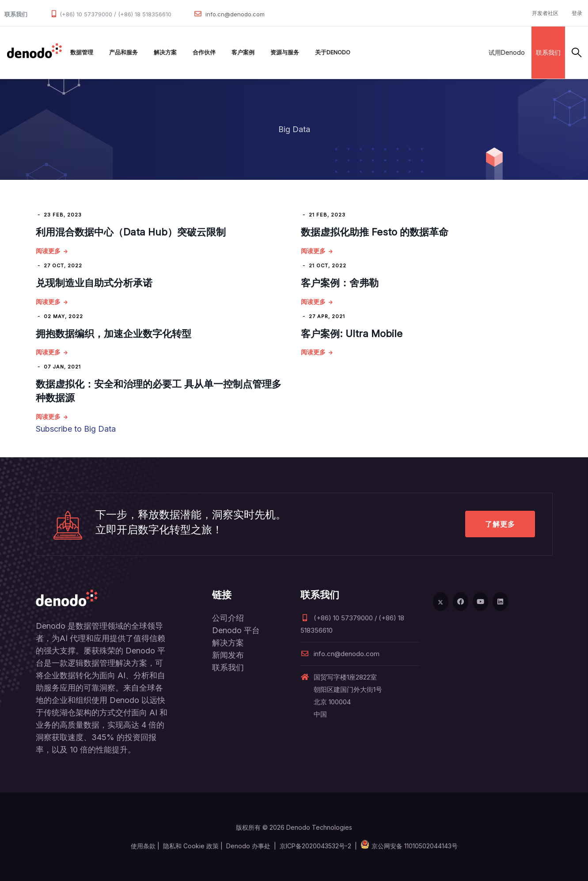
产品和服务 (123, 52)
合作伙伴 (204, 52)
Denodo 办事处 (248, 846)
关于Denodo (333, 52)
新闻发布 (228, 655)
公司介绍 (228, 618)
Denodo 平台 (236, 630)
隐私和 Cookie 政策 (191, 846)
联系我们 (548, 52)
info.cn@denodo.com (235, 14)
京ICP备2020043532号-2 (315, 846)
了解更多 (500, 524)
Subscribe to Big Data (76, 429)
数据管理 (82, 52)
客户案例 (243, 52)
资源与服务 (285, 52)
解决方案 (165, 52)
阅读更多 (48, 251)
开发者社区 (545, 13)
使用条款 (143, 846)
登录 (577, 13)
